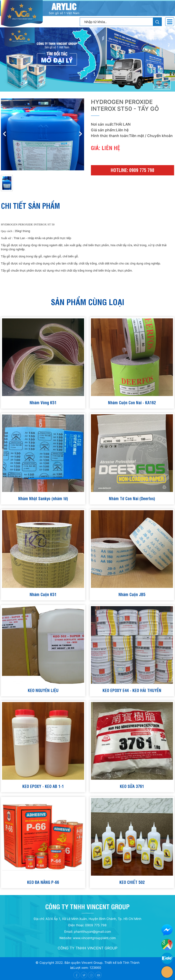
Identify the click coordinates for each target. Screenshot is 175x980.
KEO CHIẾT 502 (132, 882)
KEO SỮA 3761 (132, 786)
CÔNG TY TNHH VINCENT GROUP (87, 948)
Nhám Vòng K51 (43, 402)
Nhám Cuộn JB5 (132, 594)
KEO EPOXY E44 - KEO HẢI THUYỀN (132, 690)
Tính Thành (131, 963)
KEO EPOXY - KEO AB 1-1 (43, 786)
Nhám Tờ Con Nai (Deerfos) (132, 498)
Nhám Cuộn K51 (43, 594)
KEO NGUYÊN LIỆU (43, 690)
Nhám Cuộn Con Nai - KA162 (132, 402)
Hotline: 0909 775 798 (133, 170)
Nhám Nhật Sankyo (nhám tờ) (43, 498)
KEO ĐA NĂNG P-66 (43, 882)
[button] (81, 135)
